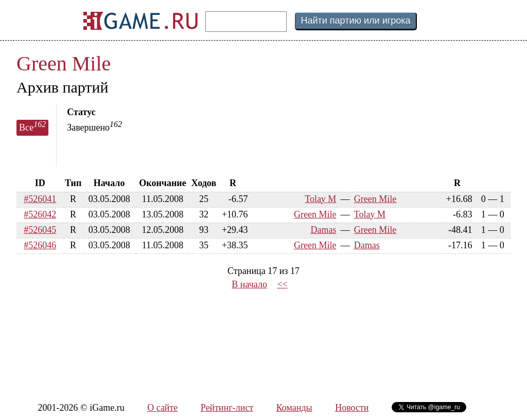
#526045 (40, 230)
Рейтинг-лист (227, 408)
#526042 (40, 214)
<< (282, 284)
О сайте (162, 408)
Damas (323, 230)
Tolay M (320, 199)
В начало (249, 284)
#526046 (40, 245)
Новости (352, 408)
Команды (294, 408)
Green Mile (64, 63)
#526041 (40, 199)
